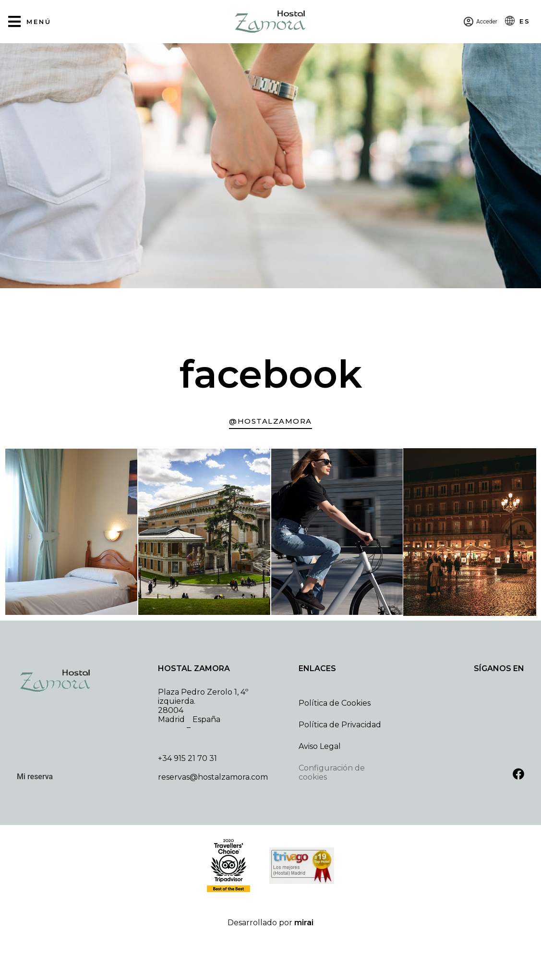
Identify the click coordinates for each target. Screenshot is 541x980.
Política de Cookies (335, 703)
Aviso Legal (320, 746)
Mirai (304, 923)
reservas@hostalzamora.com (213, 777)
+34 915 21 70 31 (187, 758)
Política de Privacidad (340, 725)
